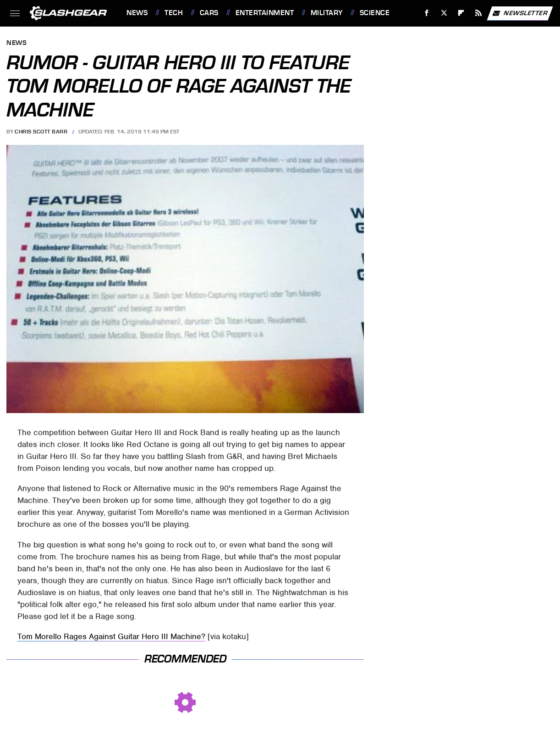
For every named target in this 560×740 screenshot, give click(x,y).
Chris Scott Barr (41, 132)
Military (327, 13)
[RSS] (479, 13)
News (137, 13)
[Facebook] (427, 13)
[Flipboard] (461, 13)
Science (375, 13)
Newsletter (520, 13)
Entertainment (265, 13)
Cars (209, 13)
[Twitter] (444, 13)
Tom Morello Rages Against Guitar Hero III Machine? (111, 636)
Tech (174, 13)
